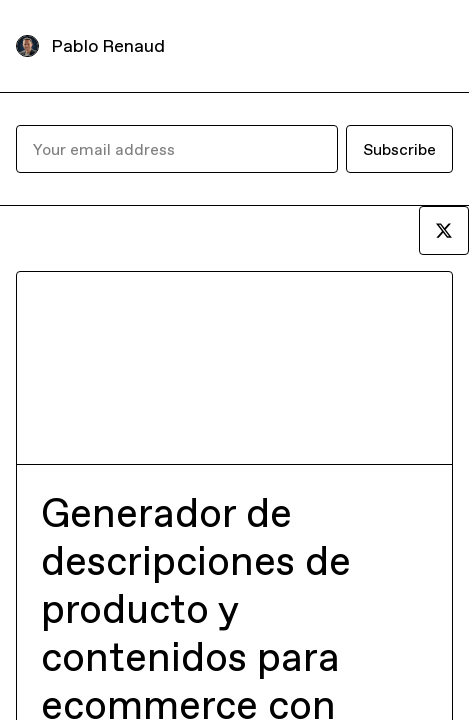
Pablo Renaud (108, 45)
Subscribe (399, 149)
